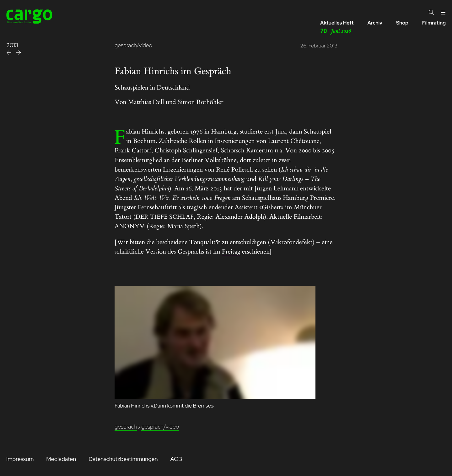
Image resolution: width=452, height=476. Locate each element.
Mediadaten (61, 459)
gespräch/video (133, 45)
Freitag (231, 252)
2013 (12, 45)
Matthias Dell (146, 102)
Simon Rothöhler (201, 102)
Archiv (375, 23)
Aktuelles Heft (337, 27)
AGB (176, 459)
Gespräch (126, 427)
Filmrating (434, 23)
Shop (402, 23)
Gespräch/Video (160, 427)
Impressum (20, 459)
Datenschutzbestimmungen (123, 459)
